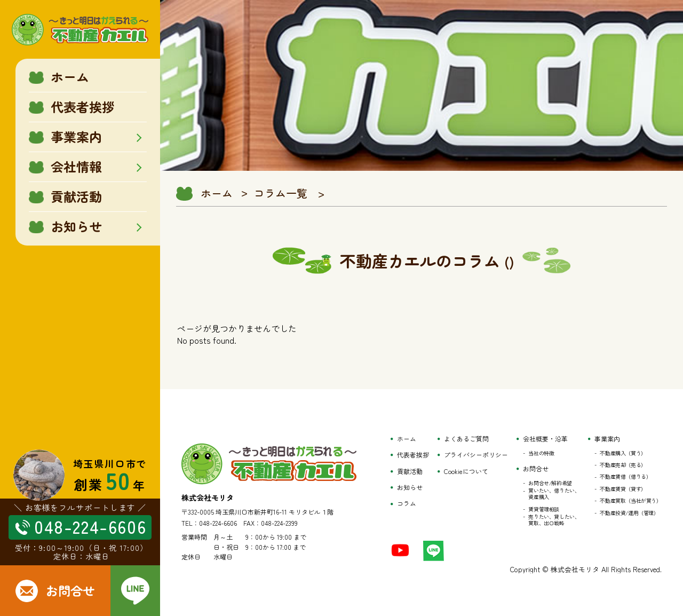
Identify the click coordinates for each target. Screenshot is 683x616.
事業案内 (607, 439)
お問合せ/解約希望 (550, 483)
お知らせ (410, 487)
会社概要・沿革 (545, 439)
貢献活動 (410, 471)
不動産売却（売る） (623, 465)
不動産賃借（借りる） (625, 477)
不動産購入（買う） (623, 453)
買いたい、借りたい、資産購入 (554, 494)
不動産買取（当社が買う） (630, 501)
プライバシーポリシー (476, 455)
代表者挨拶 (413, 455)
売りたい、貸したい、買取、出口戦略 (554, 520)
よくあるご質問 (466, 439)
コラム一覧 (281, 193)
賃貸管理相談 (544, 509)
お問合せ (536, 469)
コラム (407, 503)
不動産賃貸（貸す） (623, 489)
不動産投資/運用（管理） (629, 513)
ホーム (217, 193)
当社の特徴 (541, 453)
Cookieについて (466, 471)
